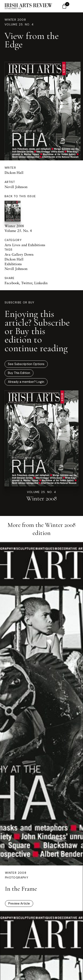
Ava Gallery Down (19, 254)
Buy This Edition (19, 373)
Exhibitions (13, 264)
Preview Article (19, 904)
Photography (17, 878)
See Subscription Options (26, 364)
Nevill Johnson (16, 187)
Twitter (27, 283)
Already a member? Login (26, 382)
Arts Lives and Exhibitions (25, 245)
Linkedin (41, 283)
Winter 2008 (15, 20)
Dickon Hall (14, 172)
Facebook (12, 283)
